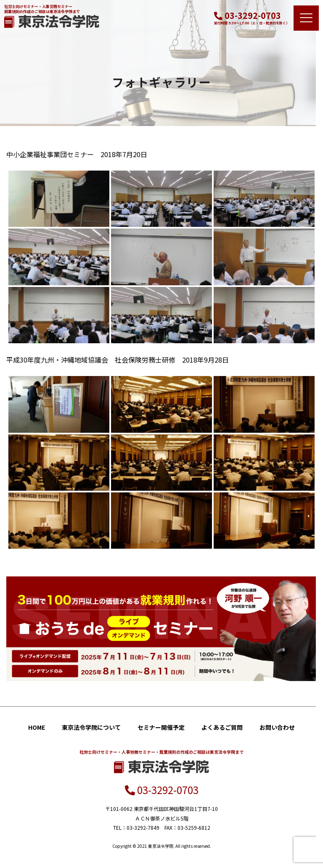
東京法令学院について (91, 727)
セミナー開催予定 (161, 727)
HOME (37, 727)
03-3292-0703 (248, 15)
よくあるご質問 (222, 727)
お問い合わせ (277, 727)
